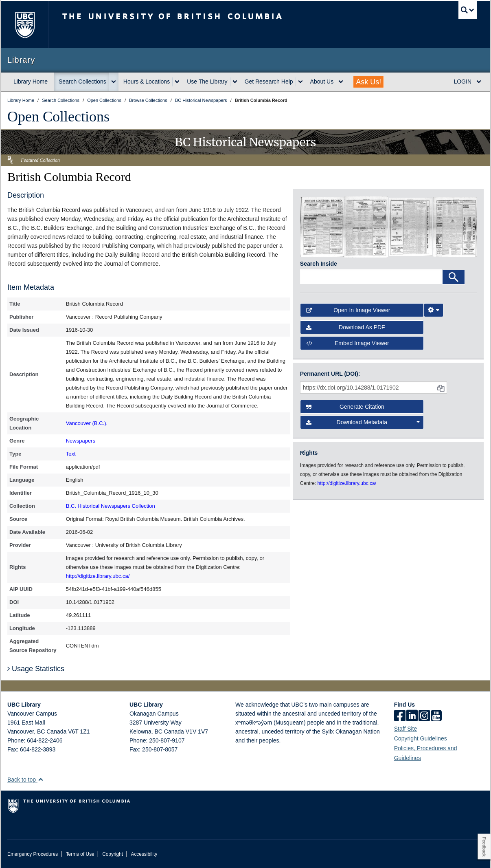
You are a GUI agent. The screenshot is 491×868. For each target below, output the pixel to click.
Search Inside (319, 264)
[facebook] (400, 716)
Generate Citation (345, 407)
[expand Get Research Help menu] (300, 82)
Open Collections (58, 117)
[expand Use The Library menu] (235, 82)
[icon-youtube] (436, 716)
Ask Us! (368, 82)
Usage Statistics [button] (36, 669)
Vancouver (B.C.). (87, 423)
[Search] (454, 277)
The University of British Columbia (25, 25)
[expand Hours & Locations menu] (177, 82)
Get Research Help (269, 82)
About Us (322, 82)
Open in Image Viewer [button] (348, 310)
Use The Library (207, 82)
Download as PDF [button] (346, 327)
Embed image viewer (348, 343)
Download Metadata (363, 422)
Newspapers (81, 441)
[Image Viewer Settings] (434, 310)
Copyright (113, 854)
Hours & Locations (147, 82)
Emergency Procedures (33, 854)
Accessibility (144, 854)
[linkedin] (412, 716)
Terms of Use (80, 854)
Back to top (25, 780)
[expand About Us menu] (341, 82)
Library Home (31, 82)
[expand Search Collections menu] (114, 82)
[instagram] (424, 716)
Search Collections (82, 82)
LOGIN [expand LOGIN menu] (463, 82)
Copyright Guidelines (421, 738)
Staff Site (406, 729)
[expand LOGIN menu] (479, 82)
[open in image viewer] (322, 226)
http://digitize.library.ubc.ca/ (98, 576)
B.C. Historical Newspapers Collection (111, 506)
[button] (41, 779)
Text (71, 454)
